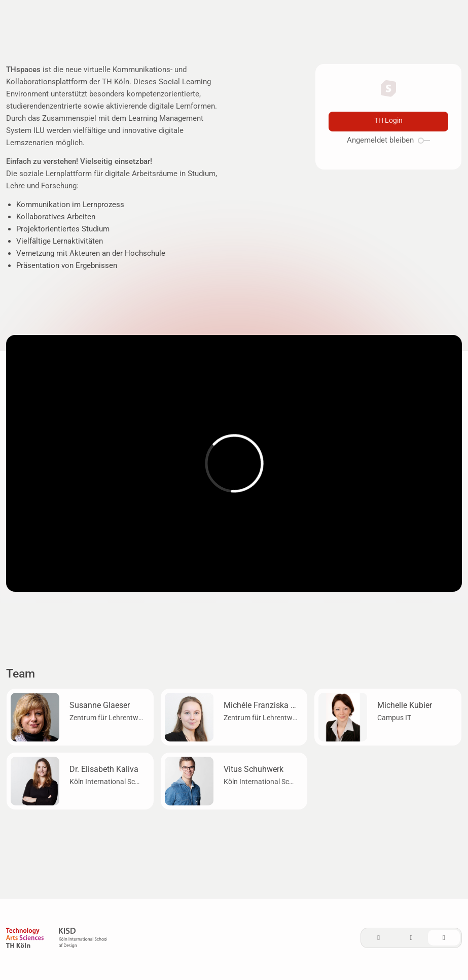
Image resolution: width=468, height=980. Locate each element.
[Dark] (411, 938)
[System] (444, 938)
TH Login (388, 121)
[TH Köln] (25, 939)
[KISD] (83, 939)
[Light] (379, 938)
